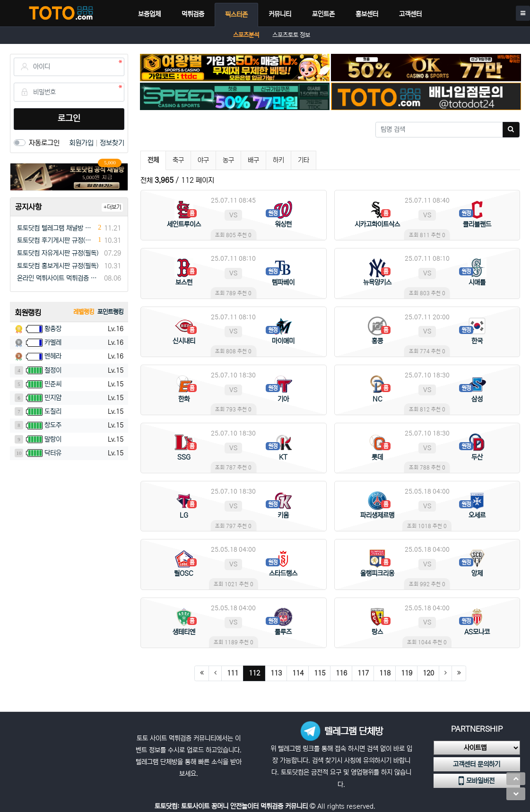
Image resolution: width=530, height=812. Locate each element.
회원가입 (82, 143)
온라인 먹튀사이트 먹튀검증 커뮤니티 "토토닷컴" (59, 278)
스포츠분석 (246, 35)
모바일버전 (477, 781)
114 (298, 673)
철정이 (53, 370)
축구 (178, 160)
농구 (228, 160)
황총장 (53, 329)
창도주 (53, 425)
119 (407, 673)
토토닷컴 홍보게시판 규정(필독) (58, 266)
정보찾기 (112, 143)
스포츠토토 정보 (291, 35)
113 (276, 673)
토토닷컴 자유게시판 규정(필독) (58, 253)
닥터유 (53, 453)
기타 (304, 160)
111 (233, 673)
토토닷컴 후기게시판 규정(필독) (56, 240)
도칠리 (53, 411)
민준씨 (53, 384)
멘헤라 (53, 356)
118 (385, 673)
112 (257, 673)
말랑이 (53, 439)
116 (341, 673)
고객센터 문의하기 (477, 764)
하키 (278, 160)
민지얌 (53, 398)
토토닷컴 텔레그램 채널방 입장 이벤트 (56, 228)
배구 (253, 160)
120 (428, 673)
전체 (153, 160)
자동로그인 (44, 143)
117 (363, 673)
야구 (203, 160)
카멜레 (53, 342)
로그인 (69, 119)
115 (320, 673)
